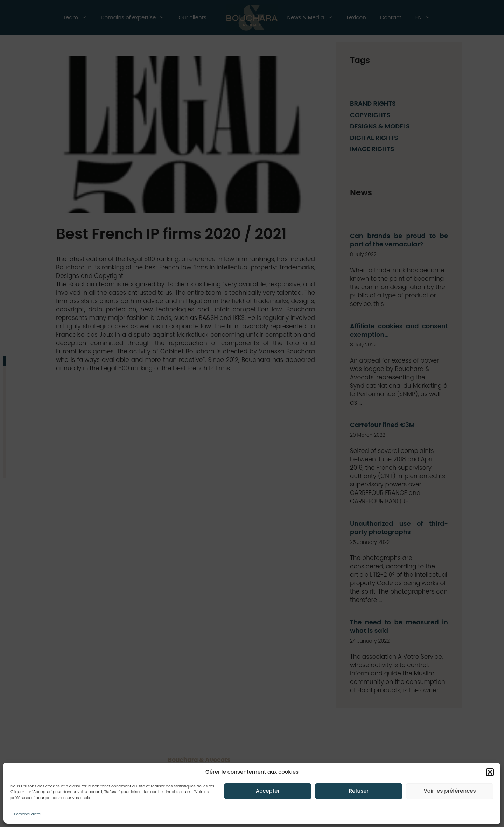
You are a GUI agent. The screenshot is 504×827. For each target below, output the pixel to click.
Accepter (268, 791)
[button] (490, 772)
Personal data (27, 814)
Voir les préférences (450, 791)
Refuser (359, 791)
